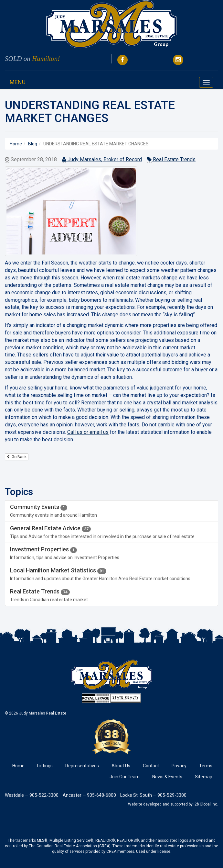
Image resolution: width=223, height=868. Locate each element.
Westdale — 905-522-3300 (32, 795)
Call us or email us (88, 432)
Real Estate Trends (171, 160)
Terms (206, 766)
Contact (151, 766)
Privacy (179, 766)
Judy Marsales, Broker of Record (102, 160)
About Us (121, 766)
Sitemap (204, 777)
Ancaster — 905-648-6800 (89, 795)
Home (18, 766)
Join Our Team (125, 777)
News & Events (167, 777)
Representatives (82, 766)
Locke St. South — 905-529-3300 (153, 795)
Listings (45, 766)
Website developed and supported (158, 804)
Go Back (17, 457)
